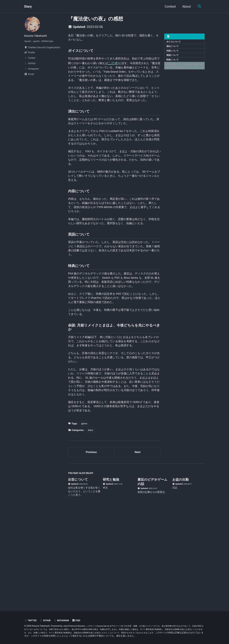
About (185, 7)
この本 (137, 67)
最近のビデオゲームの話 (152, 577)
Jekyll (66, 626)
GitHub (47, 620)
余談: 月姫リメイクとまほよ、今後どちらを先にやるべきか (184, 69)
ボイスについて (174, 42)
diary (90, 523)
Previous (91, 546)
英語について (173, 57)
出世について (78, 575)
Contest (169, 7)
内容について (173, 52)
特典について (173, 62)
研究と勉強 (111, 575)
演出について (173, 47)
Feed (81, 620)
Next (138, 546)
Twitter (31, 620)
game (84, 517)
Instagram (65, 620)
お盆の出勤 (181, 575)
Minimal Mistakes (80, 626)
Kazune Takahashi (37, 36)
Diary (28, 7)
